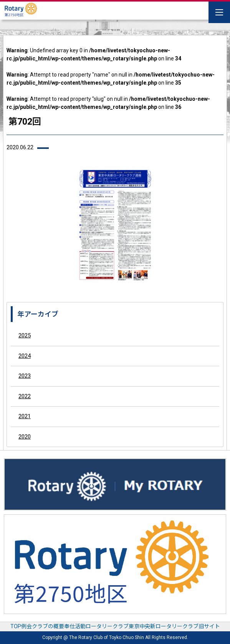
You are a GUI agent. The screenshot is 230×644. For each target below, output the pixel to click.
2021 (25, 416)
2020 (25, 437)
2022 (25, 396)
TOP (16, 626)
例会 (26, 626)
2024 (25, 356)
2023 (25, 376)
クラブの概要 (48, 626)
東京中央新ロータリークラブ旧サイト (174, 626)
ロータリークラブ (107, 626)
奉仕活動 (75, 626)
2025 (25, 335)
